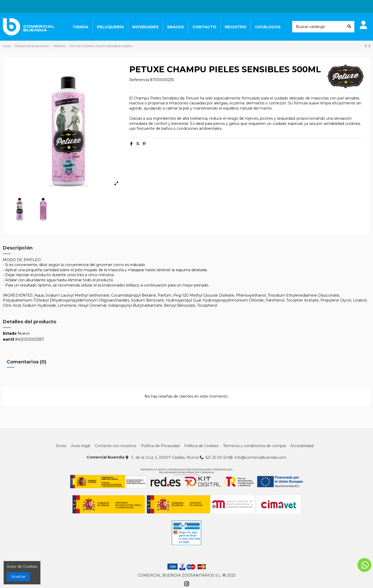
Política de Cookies (201, 446)
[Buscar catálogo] (349, 27)
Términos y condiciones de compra (254, 446)
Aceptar (19, 577)
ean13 (9, 339)
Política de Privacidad (160, 446)
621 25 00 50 (217, 457)
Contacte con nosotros (116, 446)
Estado (10, 333)
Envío (61, 446)
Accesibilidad (302, 446)
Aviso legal (81, 446)
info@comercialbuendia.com (260, 457)
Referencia (139, 80)
